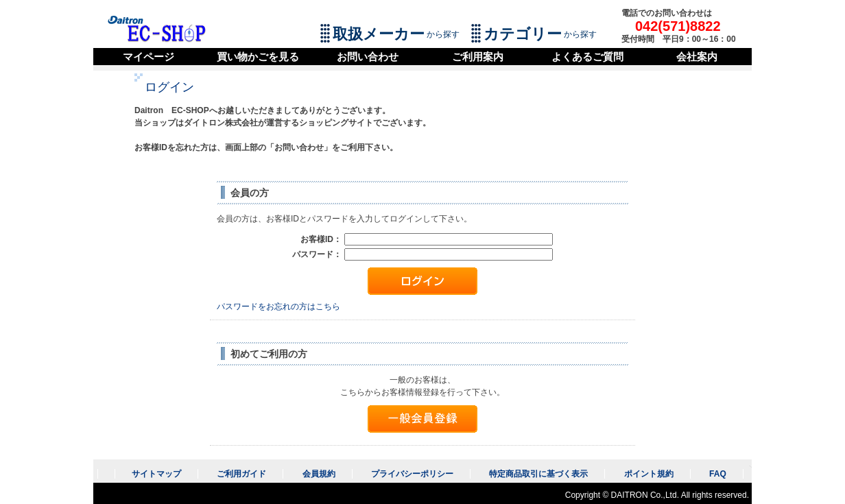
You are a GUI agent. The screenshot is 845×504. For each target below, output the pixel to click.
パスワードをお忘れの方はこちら (278, 307)
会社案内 (697, 57)
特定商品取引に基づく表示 (538, 474)
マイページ (148, 57)
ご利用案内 (478, 57)
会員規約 (319, 474)
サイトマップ (156, 474)
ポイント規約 (649, 474)
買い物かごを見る (258, 57)
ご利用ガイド (241, 474)
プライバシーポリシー (412, 474)
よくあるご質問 (587, 57)
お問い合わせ (368, 57)
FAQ (718, 474)
